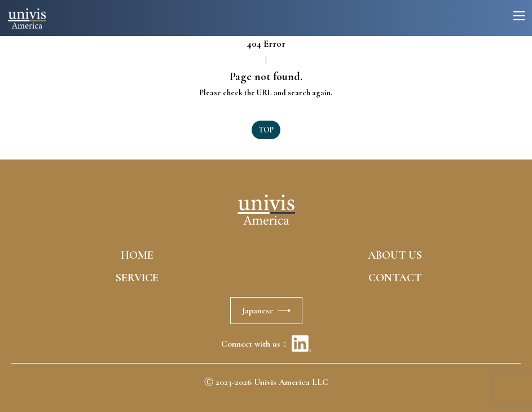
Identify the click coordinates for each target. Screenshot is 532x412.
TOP (266, 130)
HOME (137, 255)
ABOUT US (395, 255)
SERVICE (137, 278)
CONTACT (395, 278)
